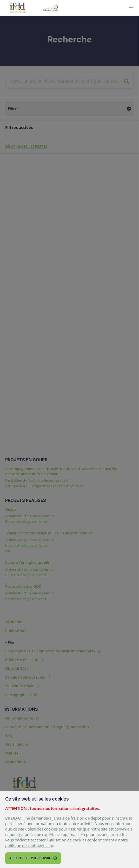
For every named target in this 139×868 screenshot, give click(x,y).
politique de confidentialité (29, 845)
